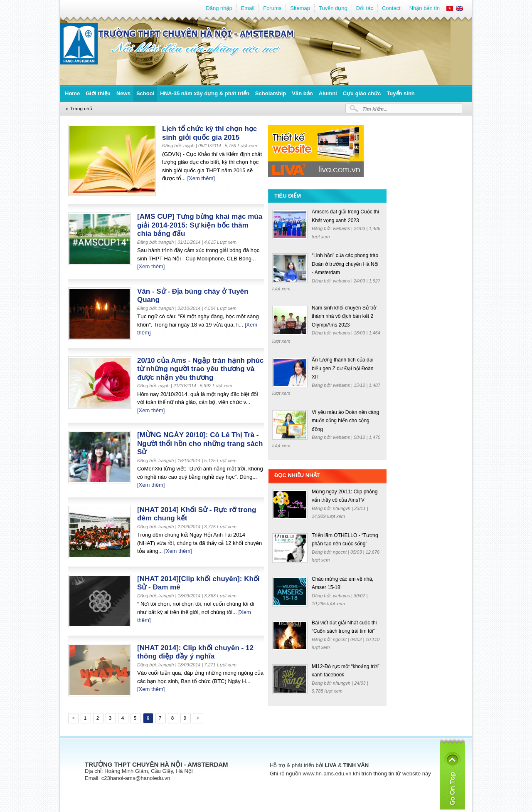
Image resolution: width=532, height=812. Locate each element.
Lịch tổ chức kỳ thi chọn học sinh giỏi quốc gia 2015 (209, 133)
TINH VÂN (356, 765)
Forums (272, 8)
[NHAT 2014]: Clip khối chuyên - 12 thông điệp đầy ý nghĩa (195, 652)
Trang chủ (81, 108)
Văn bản (302, 93)
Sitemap (300, 8)
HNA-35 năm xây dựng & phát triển (205, 93)
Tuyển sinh (400, 93)
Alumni (328, 93)
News (123, 93)
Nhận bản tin (425, 8)
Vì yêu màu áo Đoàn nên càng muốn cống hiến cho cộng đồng (345, 421)
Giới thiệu (98, 93)
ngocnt (340, 552)
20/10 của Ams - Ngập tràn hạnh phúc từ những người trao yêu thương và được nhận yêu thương (200, 369)
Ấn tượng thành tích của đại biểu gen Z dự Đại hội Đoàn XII (342, 368)
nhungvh (342, 508)
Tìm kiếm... (375, 109)
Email (248, 8)
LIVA (331, 765)
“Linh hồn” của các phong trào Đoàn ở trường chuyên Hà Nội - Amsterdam (345, 264)
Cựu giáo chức (362, 93)
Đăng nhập (219, 8)
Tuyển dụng (333, 8)
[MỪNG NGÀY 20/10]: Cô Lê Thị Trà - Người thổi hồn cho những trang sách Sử (200, 443)
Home (72, 93)
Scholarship (271, 93)
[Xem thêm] (201, 178)
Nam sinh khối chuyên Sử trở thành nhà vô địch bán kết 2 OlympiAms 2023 (344, 316)
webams (342, 228)
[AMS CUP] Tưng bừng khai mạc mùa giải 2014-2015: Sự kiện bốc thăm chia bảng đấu (200, 225)
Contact (391, 8)
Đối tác (365, 8)
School (145, 93)
